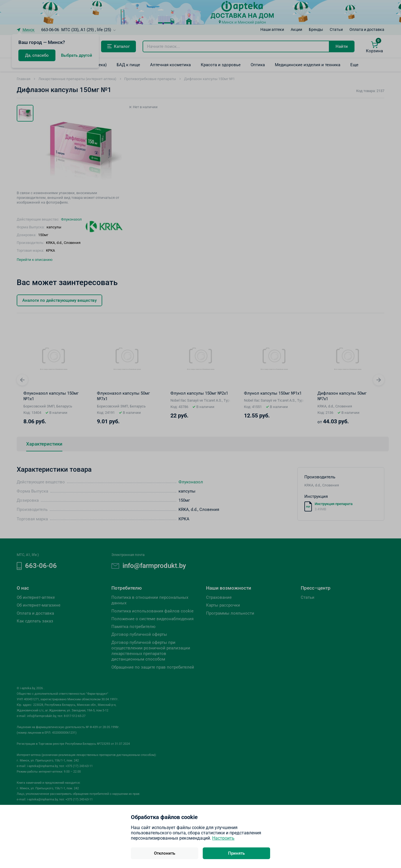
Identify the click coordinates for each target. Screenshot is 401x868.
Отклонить (165, 853)
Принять (236, 853)
